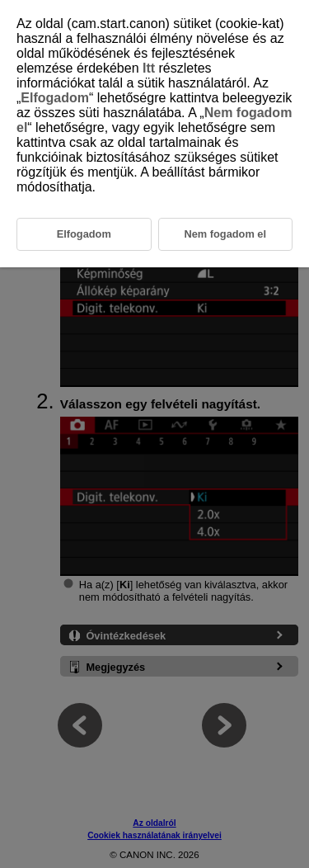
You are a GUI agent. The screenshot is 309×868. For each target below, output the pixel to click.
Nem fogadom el (225, 234)
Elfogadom (55, 98)
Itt (149, 68)
